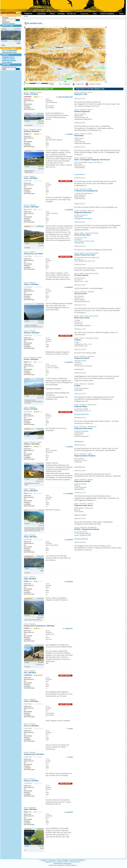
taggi (18, 43)
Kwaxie (70, 134)
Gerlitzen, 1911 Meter (32, 444)
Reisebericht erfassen (9, 61)
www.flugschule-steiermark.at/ (83, 219)
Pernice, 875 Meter (31, 409)
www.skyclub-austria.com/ (82, 301)
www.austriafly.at (79, 489)
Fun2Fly (77, 386)
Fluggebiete (44, 860)
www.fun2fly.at (79, 390)
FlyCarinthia (79, 136)
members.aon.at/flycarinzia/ (82, 143)
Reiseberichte (58, 864)
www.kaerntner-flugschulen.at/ (83, 119)
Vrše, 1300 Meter (30, 673)
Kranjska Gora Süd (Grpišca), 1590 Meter (39, 626)
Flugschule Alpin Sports (83, 505)
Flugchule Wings (81, 407)
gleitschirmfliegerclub (66, 97)
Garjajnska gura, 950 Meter (34, 754)
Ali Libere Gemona (81, 275)
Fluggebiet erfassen (8, 57)
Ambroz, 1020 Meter (31, 284)
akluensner (69, 629)
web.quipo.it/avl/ (79, 243)
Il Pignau (78, 340)
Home (26, 16)
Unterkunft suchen (75, 862)
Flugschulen (52, 860)
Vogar (3, 45)
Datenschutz (53, 865)
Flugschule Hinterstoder (83, 429)
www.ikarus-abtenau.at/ (81, 539)
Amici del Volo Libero (82, 235)
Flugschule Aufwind (82, 358)
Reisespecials (67, 864)
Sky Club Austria (81, 294)
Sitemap (74, 865)
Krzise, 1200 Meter (31, 178)
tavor (71, 729)
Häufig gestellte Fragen (9, 52)
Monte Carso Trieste (82, 318)
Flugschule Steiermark (83, 213)
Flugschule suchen (63, 862)
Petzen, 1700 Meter (31, 94)
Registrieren (6, 22)
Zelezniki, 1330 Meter (32, 333)
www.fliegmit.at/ (79, 442)
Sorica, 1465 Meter (31, 491)
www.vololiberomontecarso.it (83, 326)
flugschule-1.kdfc (81, 94)
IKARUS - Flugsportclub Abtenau (87, 529)
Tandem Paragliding (63, 860)
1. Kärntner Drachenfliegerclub (86, 191)
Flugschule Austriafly (82, 481)
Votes (6, 41)
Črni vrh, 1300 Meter (31, 726)
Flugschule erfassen (9, 59)
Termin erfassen (7, 62)
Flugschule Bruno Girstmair (85, 456)
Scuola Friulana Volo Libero (85, 255)
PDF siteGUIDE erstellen (35, 23)
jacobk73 (70, 210)
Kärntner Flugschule (82, 111)
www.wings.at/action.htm (82, 414)
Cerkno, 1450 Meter (31, 701)
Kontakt (68, 865)
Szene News (73, 860)
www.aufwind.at (79, 369)
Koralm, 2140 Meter (31, 359)
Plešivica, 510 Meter (31, 781)
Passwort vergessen (9, 24)
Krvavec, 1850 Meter (31, 207)
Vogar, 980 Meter (30, 579)
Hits (19, 41)
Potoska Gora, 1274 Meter (34, 254)
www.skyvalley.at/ (79, 174)
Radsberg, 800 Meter (32, 131)
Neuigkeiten (81, 860)
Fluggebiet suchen (51, 862)
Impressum (61, 865)
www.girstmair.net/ (80, 467)
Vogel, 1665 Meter (30, 809)
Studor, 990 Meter (30, 537)
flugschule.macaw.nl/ (80, 515)
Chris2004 (69, 494)
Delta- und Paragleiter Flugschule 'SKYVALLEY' (92, 160)
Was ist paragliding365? (10, 51)
